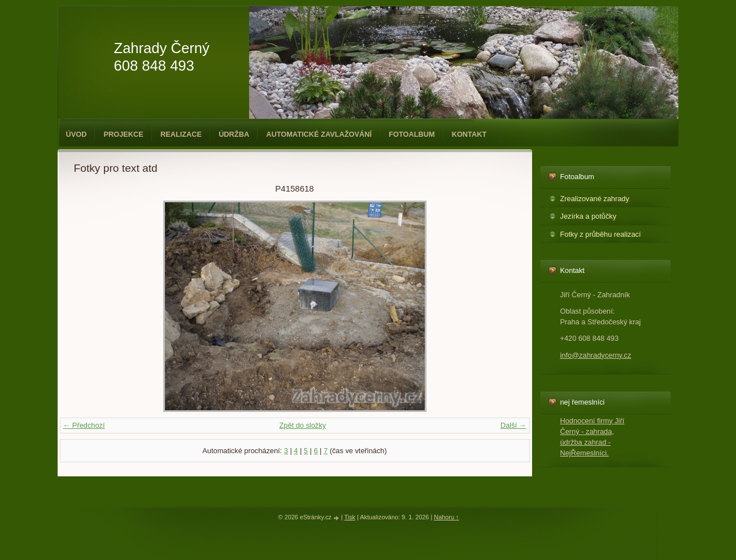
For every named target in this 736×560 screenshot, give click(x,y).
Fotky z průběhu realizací (601, 234)
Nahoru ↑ (446, 517)
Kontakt (469, 134)
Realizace (181, 134)
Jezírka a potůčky (589, 216)
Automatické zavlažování (319, 134)
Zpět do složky (302, 425)
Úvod (77, 134)
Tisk (350, 517)
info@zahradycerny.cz (596, 355)
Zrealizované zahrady (595, 199)
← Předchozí (84, 425)
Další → (513, 425)
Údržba (234, 134)
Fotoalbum (412, 134)
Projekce (123, 134)
